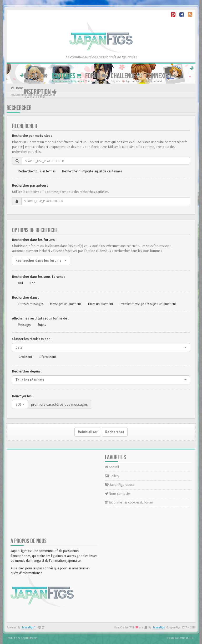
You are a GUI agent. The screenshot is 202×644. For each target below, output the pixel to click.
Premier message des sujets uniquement (148, 304)
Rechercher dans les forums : (34, 240)
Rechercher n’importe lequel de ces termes (92, 171)
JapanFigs (159, 628)
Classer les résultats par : (32, 339)
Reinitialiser (88, 432)
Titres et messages (31, 304)
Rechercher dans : (26, 297)
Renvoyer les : (23, 396)
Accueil (36, 76)
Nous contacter (118, 494)
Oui (20, 283)
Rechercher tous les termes (37, 171)
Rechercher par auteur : (30, 185)
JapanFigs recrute (120, 485)
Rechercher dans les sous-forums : (38, 277)
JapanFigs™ (29, 628)
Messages (24, 325)
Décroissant (48, 357)
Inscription (40, 92)
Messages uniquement (65, 304)
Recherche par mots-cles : (32, 136)
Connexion (162, 76)
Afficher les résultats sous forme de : (40, 318)
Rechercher (115, 432)
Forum (96, 76)
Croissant (25, 357)
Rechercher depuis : (27, 371)
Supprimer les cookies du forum (129, 502)
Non (32, 283)
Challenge (127, 76)
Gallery (112, 476)
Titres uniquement (100, 304)
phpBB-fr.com (29, 638)
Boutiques (66, 76)
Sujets (42, 325)
